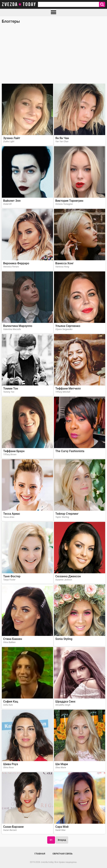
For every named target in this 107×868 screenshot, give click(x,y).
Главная (40, 854)
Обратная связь (63, 854)
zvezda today (19, 4)
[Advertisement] (53, 55)
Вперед (62, 840)
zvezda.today (47, 862)
